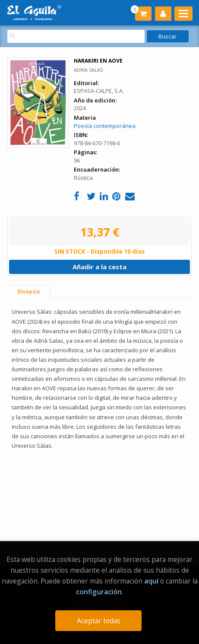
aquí (151, 581)
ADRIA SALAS (88, 70)
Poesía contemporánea (105, 126)
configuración (99, 592)
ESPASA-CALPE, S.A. (99, 91)
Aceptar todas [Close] (99, 621)
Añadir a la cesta (99, 267)
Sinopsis (29, 292)
